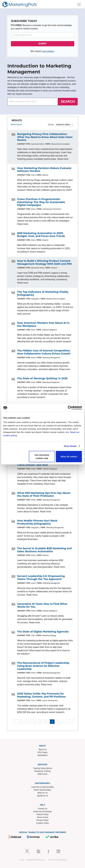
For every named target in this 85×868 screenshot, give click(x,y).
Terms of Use (42, 817)
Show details (70, 446)
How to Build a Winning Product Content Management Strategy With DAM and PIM (44, 262)
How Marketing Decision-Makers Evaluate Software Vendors (44, 170)
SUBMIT (42, 44)
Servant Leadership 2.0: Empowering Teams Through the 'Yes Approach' (41, 578)
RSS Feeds (43, 752)
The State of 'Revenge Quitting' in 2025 (42, 378)
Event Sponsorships (42, 790)
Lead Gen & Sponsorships (42, 787)
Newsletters (42, 755)
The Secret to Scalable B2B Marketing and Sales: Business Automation (44, 550)
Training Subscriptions (43, 768)
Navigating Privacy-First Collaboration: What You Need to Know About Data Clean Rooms (45, 137)
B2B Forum (42, 774)
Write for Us (43, 793)
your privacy (48, 51)
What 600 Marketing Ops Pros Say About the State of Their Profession (44, 495)
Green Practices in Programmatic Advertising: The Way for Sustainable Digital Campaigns (41, 202)
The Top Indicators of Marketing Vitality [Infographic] (43, 293)
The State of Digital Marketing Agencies (43, 632)
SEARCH (68, 102)
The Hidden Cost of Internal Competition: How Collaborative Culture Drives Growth (44, 352)
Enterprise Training (43, 771)
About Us (43, 749)
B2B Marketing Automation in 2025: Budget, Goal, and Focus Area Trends (41, 235)
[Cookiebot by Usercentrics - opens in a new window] (70, 408)
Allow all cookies (69, 456)
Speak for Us (42, 796)
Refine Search (16, 125)
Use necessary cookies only (42, 456)
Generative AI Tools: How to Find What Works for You (42, 605)
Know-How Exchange (43, 811)
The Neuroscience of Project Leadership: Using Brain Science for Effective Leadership (43, 666)
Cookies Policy (43, 823)
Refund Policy (42, 814)
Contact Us (42, 809)
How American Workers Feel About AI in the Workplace (43, 324)
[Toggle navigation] (79, 4)
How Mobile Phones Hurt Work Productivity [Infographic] (37, 522)
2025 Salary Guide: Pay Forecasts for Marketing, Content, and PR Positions (41, 695)
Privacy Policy (42, 820)
